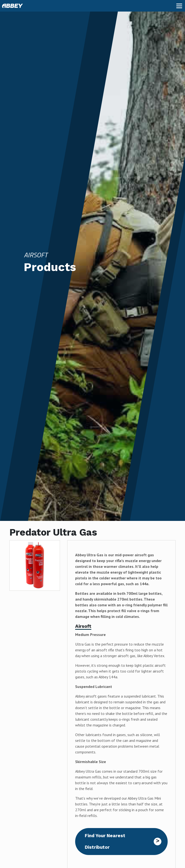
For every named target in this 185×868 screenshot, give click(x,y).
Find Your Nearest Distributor (105, 841)
